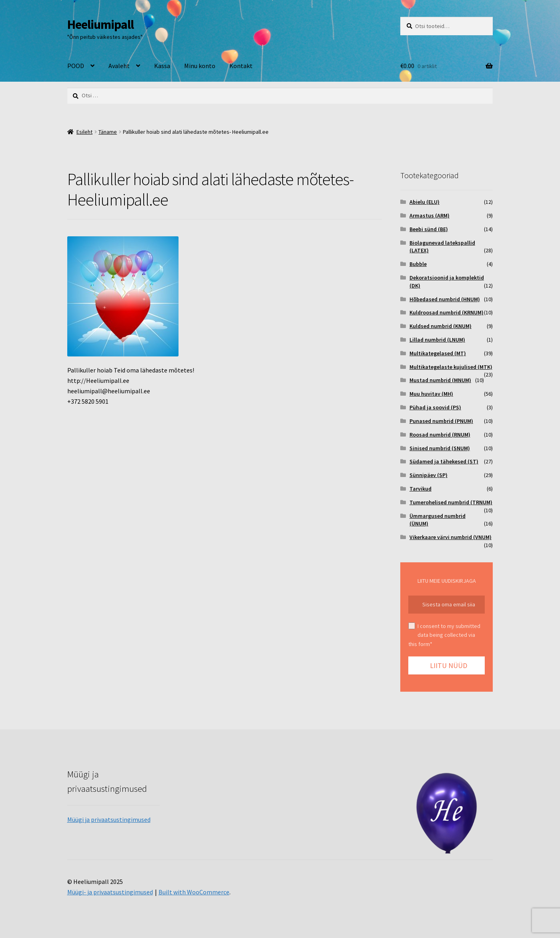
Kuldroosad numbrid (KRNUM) (447, 312)
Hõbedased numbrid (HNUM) (445, 299)
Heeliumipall (100, 24)
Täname (108, 132)
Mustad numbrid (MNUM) (440, 380)
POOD (76, 66)
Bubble (418, 264)
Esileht (84, 132)
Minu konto (200, 66)
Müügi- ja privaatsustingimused (110, 892)
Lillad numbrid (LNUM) (437, 340)
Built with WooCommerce (194, 892)
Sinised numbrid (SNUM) (440, 448)
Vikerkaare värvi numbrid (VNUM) (451, 537)
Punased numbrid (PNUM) (441, 421)
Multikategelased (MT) (438, 353)
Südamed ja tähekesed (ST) (444, 461)
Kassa (162, 66)
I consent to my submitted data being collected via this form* (444, 635)
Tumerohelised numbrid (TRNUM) (451, 502)
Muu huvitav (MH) (431, 394)
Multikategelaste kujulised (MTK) (451, 367)
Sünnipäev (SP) (429, 475)
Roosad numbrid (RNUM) (440, 435)
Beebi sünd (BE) (429, 229)
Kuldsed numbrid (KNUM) (441, 326)
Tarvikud (421, 489)
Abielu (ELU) (425, 202)
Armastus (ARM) (430, 215)
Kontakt (241, 66)
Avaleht (119, 66)
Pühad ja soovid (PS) (435, 407)
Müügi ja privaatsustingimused (109, 819)
